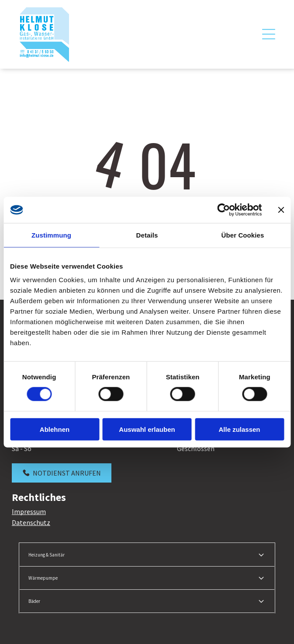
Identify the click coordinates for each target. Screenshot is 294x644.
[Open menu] (269, 34)
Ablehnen (55, 429)
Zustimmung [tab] (51, 235)
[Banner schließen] (281, 210)
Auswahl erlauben (147, 429)
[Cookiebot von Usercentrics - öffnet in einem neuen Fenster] (223, 210)
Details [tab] (147, 235)
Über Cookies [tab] (243, 235)
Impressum (29, 511)
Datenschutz (31, 522)
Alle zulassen (239, 429)
